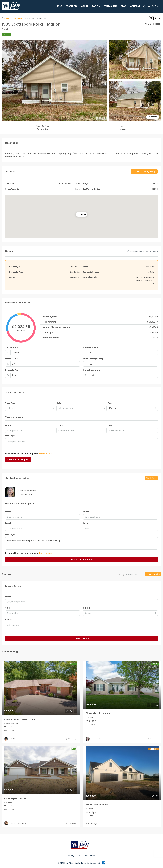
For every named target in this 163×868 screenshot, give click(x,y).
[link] (41, 688)
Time (110, 403)
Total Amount (12, 347)
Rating (86, 608)
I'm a (85, 523)
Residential (17, 18)
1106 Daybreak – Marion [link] (98, 713)
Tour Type (10, 403)
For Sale (6, 34)
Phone (60, 425)
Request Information (81, 559)
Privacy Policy (74, 856)
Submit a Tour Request (18, 459)
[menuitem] (152, 6)
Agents (96, 6)
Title (8, 608)
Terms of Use (45, 454)
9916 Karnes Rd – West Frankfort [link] (21, 719)
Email (110, 425)
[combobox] (30, 408)
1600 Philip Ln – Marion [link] (15, 798)
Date (59, 403)
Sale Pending (154, 749)
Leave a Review (153, 574)
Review (9, 619)
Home (59, 6)
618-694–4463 (27, 494)
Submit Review (81, 639)
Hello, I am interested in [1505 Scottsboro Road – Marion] (81, 543)
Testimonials (110, 6)
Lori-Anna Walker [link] (98, 739)
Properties (72, 6)
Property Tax (12, 370)
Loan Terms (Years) (93, 359)
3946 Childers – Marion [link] (97, 805)
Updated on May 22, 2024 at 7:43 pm (143, 251)
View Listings (151, 478)
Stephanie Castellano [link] (18, 823)
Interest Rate (12, 359)
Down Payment (91, 347)
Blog (124, 6)
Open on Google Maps (144, 171)
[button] (151, 18)
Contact (135, 6)
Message (10, 436)
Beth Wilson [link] (14, 739)
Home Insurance (91, 370)
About (85, 6)
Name (8, 425)
